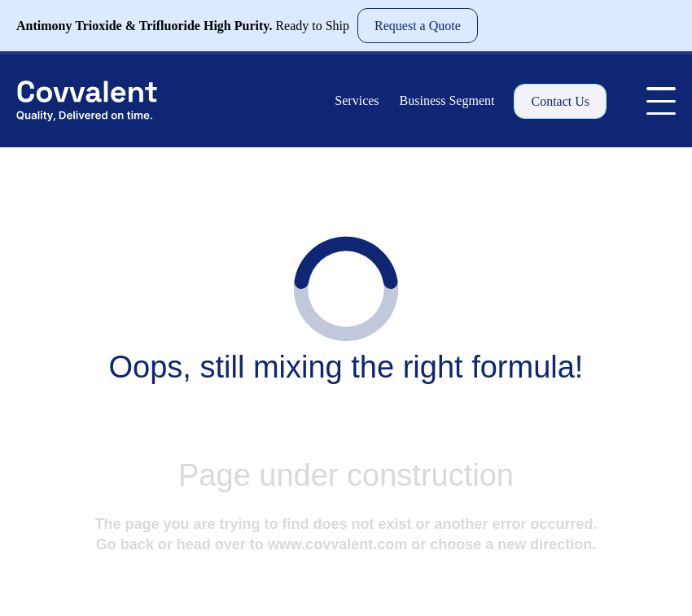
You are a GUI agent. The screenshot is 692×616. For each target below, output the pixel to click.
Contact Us (560, 101)
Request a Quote (418, 26)
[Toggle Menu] (661, 101)
